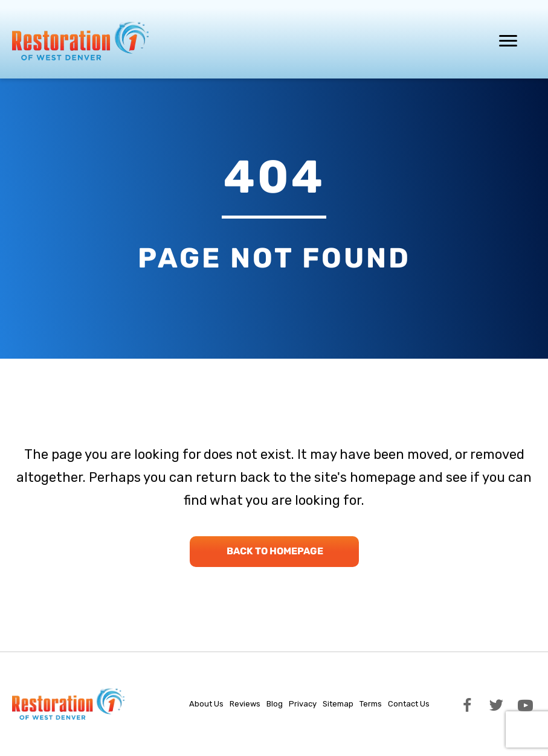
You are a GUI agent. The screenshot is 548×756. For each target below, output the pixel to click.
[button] (467, 704)
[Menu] (508, 41)
